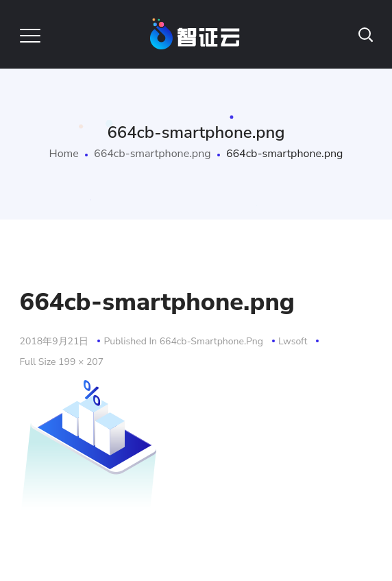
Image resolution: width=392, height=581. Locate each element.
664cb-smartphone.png (152, 154)
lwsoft (293, 341)
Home (64, 154)
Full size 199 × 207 (62, 362)
